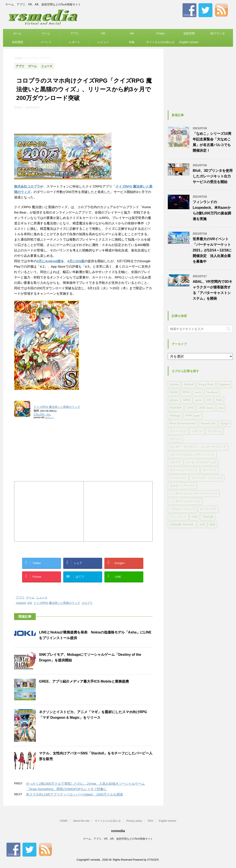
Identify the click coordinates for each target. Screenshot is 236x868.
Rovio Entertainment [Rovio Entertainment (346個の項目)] (183, 424)
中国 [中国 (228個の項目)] (194, 517)
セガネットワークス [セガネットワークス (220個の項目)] (182, 486)
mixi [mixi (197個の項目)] (221, 408)
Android (21, 603)
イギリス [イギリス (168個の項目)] (197, 431)
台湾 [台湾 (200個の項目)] (202, 525)
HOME (64, 821)
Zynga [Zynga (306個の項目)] (225, 424)
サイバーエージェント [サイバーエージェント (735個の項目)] (184, 470)
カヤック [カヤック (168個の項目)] (175, 439)
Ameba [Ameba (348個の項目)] (174, 385)
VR (103, 33)
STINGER (153, 860)
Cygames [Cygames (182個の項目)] (224, 385)
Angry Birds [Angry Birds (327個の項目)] (206, 385)
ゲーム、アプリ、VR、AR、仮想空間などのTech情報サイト (118, 839)
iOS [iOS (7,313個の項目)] (209, 400)
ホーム (17, 33)
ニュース (42, 597)
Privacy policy (134, 821)
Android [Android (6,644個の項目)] (189, 385)
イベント (46, 42)
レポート (75, 42)
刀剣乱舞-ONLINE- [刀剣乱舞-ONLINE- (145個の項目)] (182, 525)
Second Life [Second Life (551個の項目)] (208, 424)
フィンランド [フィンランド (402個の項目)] (178, 517)
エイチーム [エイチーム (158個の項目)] (215, 431)
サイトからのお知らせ (160, 42)
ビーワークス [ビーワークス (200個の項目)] (208, 509)
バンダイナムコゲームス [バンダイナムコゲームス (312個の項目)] (185, 501)
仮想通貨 (18, 42)
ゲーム (46, 33)
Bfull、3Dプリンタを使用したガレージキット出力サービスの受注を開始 (213, 176)
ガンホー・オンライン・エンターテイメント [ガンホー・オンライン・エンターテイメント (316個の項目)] (198, 447)
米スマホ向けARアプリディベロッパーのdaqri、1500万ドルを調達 (74, 794)
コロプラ (87, 603)
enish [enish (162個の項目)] (198, 392)
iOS (30, 603)
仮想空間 (189, 33)
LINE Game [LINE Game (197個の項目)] (206, 408)
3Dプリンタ (217, 33)
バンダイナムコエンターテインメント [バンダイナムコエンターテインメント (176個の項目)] (194, 494)
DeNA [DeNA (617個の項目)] (174, 392)
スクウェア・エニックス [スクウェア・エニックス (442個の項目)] (207, 478)
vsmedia (118, 831)
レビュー (103, 42)
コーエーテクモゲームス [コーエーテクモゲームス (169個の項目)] (201, 462)
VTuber (160, 33)
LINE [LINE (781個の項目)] (190, 408)
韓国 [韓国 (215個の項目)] (212, 525)
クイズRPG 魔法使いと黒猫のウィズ (57, 407)
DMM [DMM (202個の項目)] (186, 392)
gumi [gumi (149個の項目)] (198, 400)
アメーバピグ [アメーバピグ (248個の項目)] (178, 431)
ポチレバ (49, 417)
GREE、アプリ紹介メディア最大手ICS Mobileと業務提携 (84, 681)
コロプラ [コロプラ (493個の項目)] (175, 462)
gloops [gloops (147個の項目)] (174, 400)
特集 (132, 42)
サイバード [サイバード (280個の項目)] (210, 470)
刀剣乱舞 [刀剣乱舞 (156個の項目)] (208, 517)
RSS (151, 821)
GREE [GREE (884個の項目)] (187, 400)
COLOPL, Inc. (42, 414)
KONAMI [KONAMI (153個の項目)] (176, 408)
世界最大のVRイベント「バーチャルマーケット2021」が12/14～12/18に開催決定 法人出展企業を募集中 (212, 250)
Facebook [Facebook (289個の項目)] (212, 392)
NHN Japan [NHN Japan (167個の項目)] (193, 416)
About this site (81, 821)
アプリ (75, 33)
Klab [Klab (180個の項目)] (219, 400)
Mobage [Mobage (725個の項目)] (175, 416)
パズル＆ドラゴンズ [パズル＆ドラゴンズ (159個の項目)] (182, 509)
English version (189, 42)
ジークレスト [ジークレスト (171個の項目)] (178, 478)
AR (132, 33)
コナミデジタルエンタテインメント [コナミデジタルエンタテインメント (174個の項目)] (192, 455)
